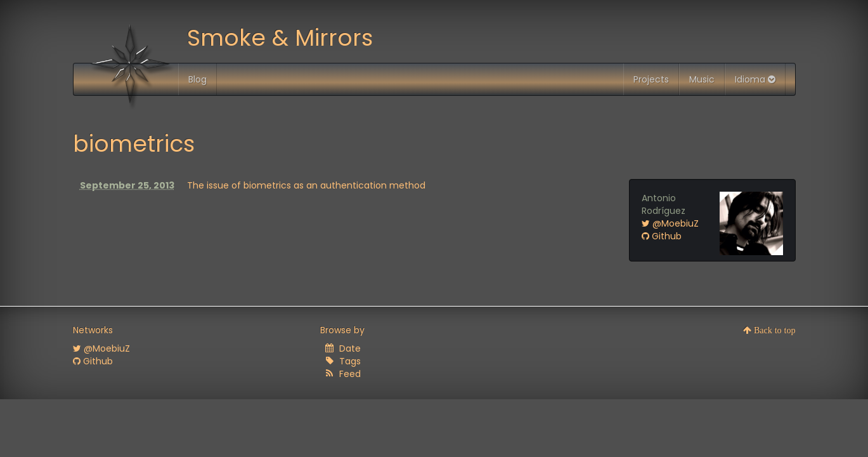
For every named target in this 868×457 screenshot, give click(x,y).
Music (702, 79)
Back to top (774, 330)
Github (662, 236)
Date (350, 348)
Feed (350, 374)
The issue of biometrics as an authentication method (306, 185)
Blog (198, 79)
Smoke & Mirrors (280, 38)
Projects (651, 79)
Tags (350, 361)
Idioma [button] (755, 79)
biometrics (134, 144)
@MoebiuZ (670, 223)
